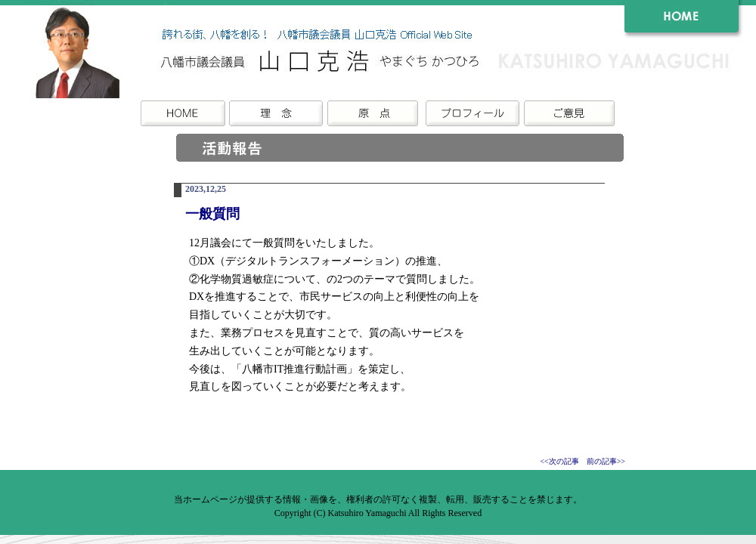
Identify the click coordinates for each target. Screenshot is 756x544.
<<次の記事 (559, 461)
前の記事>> (606, 461)
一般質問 (212, 214)
